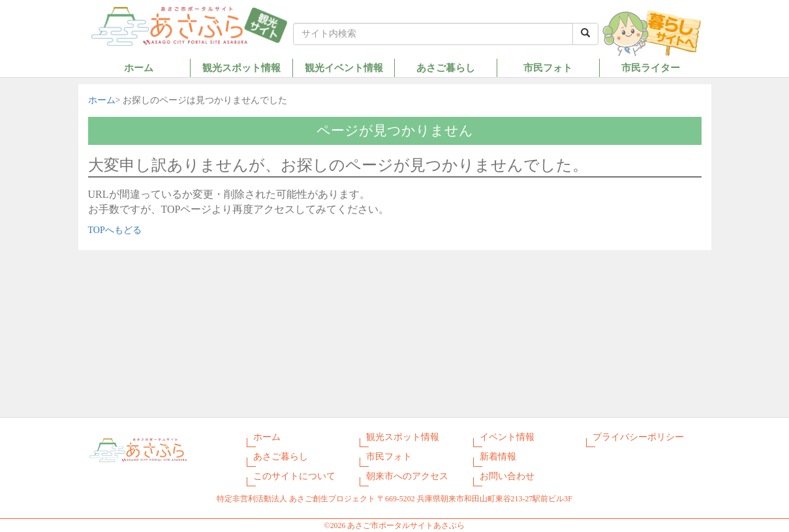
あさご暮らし (446, 68)
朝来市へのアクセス (407, 476)
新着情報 (498, 457)
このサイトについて (294, 476)
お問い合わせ (507, 476)
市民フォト (548, 68)
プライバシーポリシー (638, 437)
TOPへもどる (115, 230)
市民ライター (651, 68)
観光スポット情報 (241, 68)
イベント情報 (507, 437)
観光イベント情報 (344, 68)
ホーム (139, 68)
